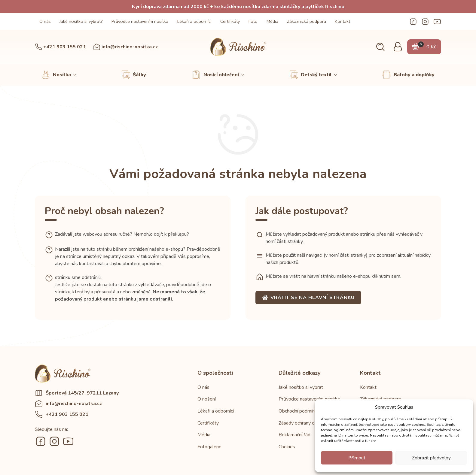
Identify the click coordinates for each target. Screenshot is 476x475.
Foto (253, 21)
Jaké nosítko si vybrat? (81, 21)
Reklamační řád (294, 435)
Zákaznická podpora (307, 21)
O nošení (207, 399)
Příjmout (357, 458)
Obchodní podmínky (299, 411)
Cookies (287, 447)
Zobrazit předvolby (431, 458)
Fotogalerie (209, 447)
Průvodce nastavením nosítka (140, 21)
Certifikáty (230, 21)
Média (272, 21)
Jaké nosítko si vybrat (301, 387)
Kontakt (342, 21)
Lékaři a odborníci (194, 21)
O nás (45, 21)
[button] (380, 47)
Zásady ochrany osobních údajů (311, 423)
